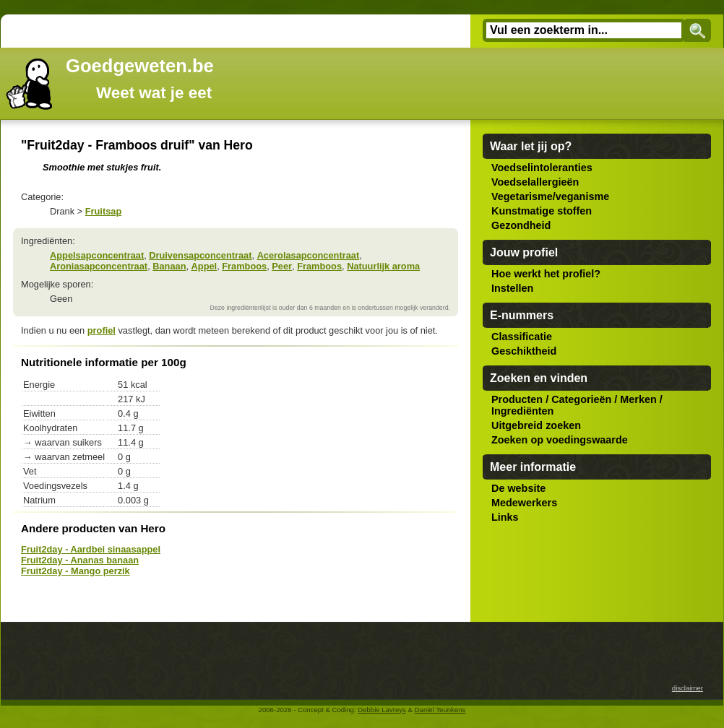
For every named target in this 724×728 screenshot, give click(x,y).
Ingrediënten (522, 411)
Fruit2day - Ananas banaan (80, 560)
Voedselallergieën (535, 182)
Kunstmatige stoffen (542, 211)
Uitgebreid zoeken (536, 425)
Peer (282, 266)
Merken (638, 399)
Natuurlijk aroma (383, 266)
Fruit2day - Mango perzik (76, 571)
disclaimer (688, 688)
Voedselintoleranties (542, 168)
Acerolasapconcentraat (309, 255)
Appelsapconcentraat (97, 255)
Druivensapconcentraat (200, 255)
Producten (517, 399)
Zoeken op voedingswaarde (560, 440)
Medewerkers (524, 503)
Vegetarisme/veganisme (550, 196)
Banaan (169, 266)
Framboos (244, 266)
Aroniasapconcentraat (99, 266)
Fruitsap (103, 211)
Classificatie (522, 337)
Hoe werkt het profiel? (546, 274)
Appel (204, 266)
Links (505, 517)
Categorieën (581, 399)
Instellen (512, 288)
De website (518, 488)
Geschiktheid (524, 351)
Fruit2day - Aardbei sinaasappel (91, 549)
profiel (102, 330)
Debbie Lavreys (382, 710)
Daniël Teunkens (440, 710)
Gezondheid (521, 225)
